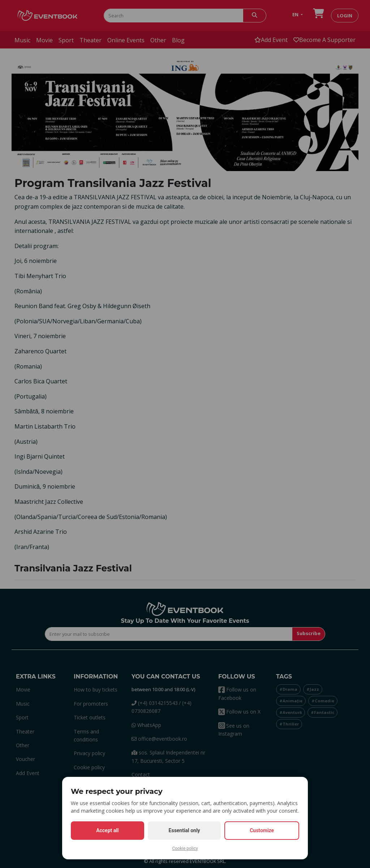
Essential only (184, 830)
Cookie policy (185, 848)
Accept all (107, 830)
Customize (262, 830)
